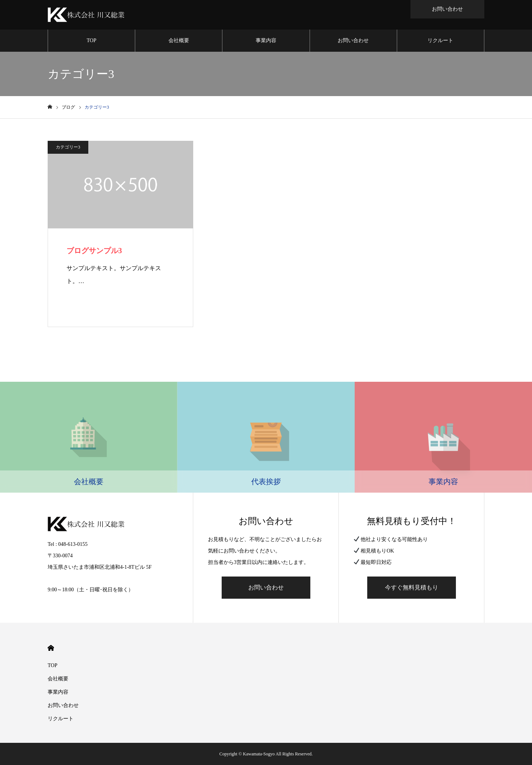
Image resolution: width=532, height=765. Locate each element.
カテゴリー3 (68, 147)
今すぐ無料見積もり (412, 587)
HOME (51, 648)
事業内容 (266, 40)
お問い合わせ (353, 40)
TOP (92, 40)
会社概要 (179, 40)
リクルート (440, 40)
